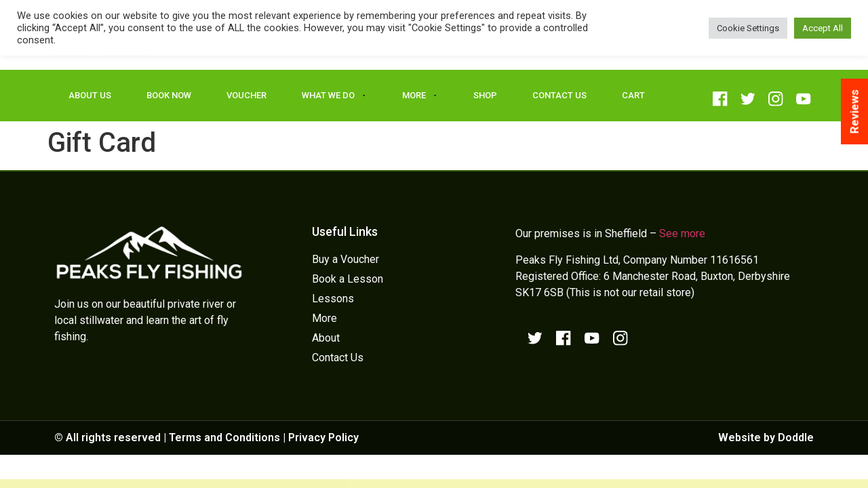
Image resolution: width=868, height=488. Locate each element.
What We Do (334, 96)
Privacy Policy (323, 438)
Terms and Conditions (224, 438)
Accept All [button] (823, 28)
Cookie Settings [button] (748, 28)
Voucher (246, 95)
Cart (633, 95)
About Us (90, 95)
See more (682, 233)
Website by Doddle (766, 438)
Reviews (854, 111)
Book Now (169, 95)
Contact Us (559, 95)
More (420, 96)
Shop (485, 95)
